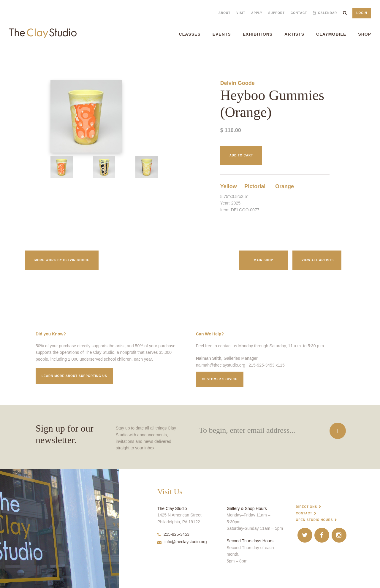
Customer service (220, 379)
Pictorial (255, 186)
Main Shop (264, 260)
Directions (307, 507)
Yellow (229, 186)
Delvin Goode (237, 83)
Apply (257, 13)
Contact (299, 13)
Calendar (327, 13)
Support (277, 13)
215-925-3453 (173, 534)
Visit (241, 13)
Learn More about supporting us (74, 376)
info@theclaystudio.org (182, 542)
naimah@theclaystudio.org (221, 365)
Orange (285, 186)
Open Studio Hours (315, 520)
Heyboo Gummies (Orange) (17, 56)
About (225, 13)
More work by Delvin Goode (62, 260)
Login (362, 13)
